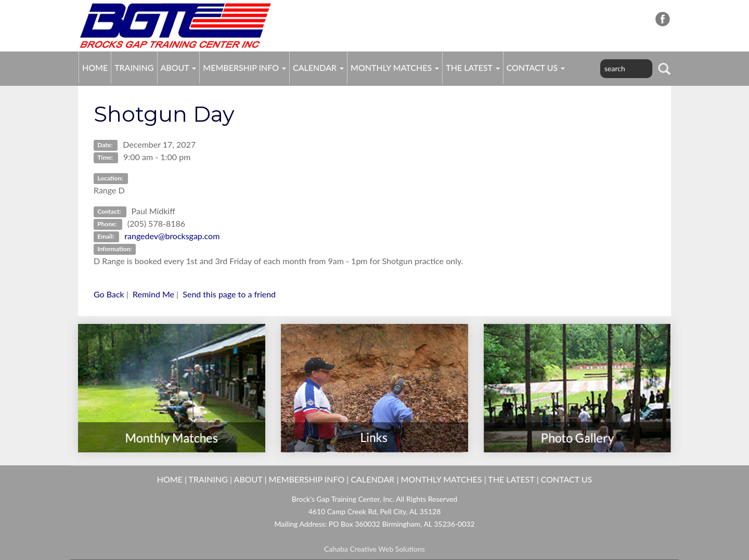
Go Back (109, 294)
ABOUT (179, 67)
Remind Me (153, 294)
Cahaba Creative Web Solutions (374, 549)
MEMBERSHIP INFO (244, 67)
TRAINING (134, 67)
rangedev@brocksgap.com (172, 236)
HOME (95, 67)
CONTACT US (536, 67)
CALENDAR (318, 67)
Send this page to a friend (229, 294)
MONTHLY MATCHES (395, 67)
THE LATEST (473, 67)
